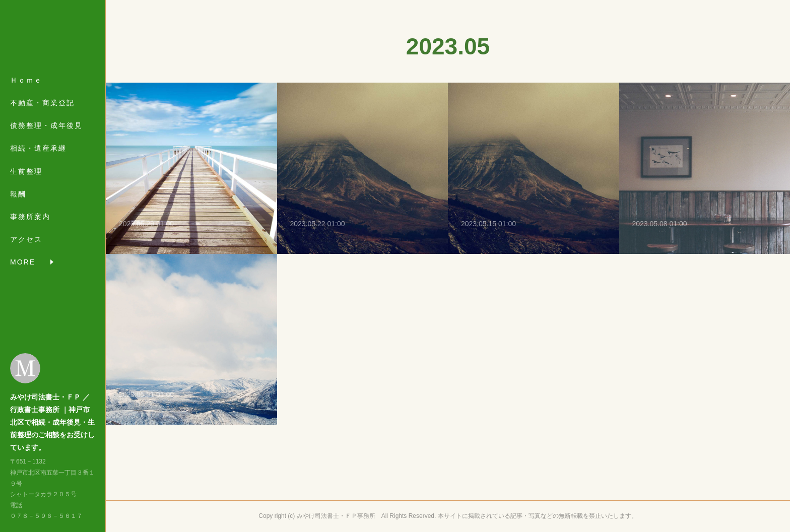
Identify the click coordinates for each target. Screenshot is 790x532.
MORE (23, 241)
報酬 (18, 195)
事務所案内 (30, 218)
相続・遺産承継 (38, 150)
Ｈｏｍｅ (26, 82)
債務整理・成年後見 (46, 127)
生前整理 (26, 173)
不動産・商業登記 (42, 104)
